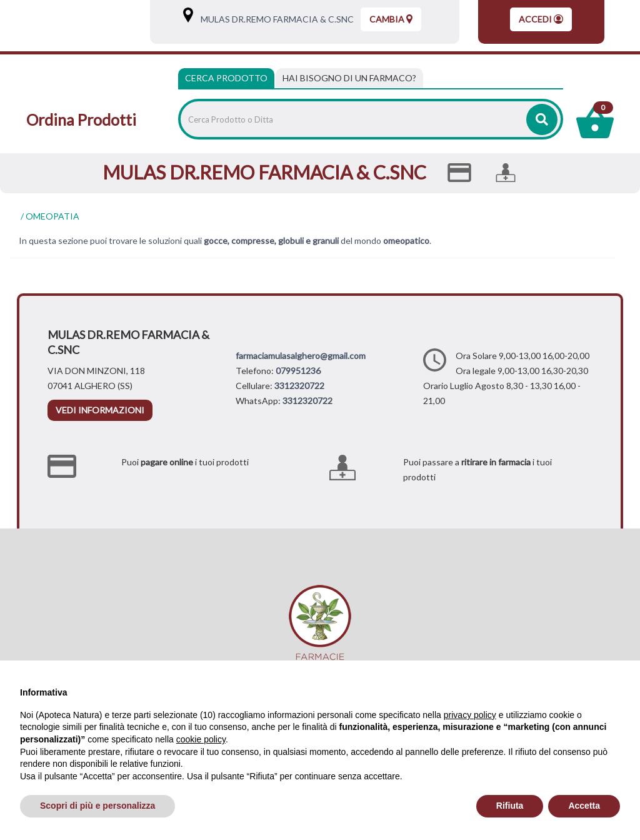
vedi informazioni (100, 410)
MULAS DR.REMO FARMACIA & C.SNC (274, 19)
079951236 (298, 371)
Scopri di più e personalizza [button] (97, 806)
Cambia (391, 19)
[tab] (349, 78)
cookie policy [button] (201, 739)
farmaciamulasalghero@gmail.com (301, 356)
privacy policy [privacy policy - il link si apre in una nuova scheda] (470, 715)
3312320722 (299, 386)
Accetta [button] (584, 806)
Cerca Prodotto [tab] (226, 78)
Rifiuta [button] (510, 806)
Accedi (541, 19)
